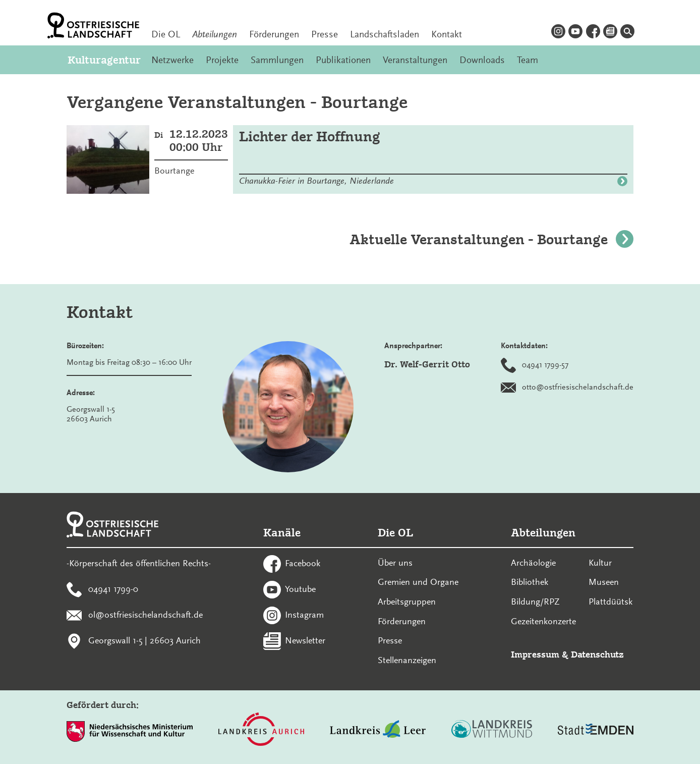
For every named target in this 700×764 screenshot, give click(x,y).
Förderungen (274, 34)
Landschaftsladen (385, 34)
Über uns (395, 563)
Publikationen (343, 60)
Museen (604, 582)
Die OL (166, 34)
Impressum (535, 654)
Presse (325, 34)
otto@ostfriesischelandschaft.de (578, 387)
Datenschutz (597, 654)
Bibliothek (530, 582)
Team (528, 60)
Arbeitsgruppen (407, 602)
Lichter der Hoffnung (310, 137)
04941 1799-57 (545, 365)
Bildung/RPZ (535, 602)
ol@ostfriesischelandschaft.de (145, 614)
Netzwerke (172, 60)
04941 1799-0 (113, 589)
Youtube (300, 589)
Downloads (482, 60)
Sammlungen (277, 60)
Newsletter (305, 640)
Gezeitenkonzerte (543, 621)
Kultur (600, 563)
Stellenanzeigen (407, 660)
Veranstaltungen (415, 60)
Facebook (303, 563)
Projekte (222, 60)
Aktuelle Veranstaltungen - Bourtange (491, 239)
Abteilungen (215, 34)
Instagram (304, 614)
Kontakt (447, 34)
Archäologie (533, 563)
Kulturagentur (103, 60)
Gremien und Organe (418, 582)
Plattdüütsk (610, 602)
